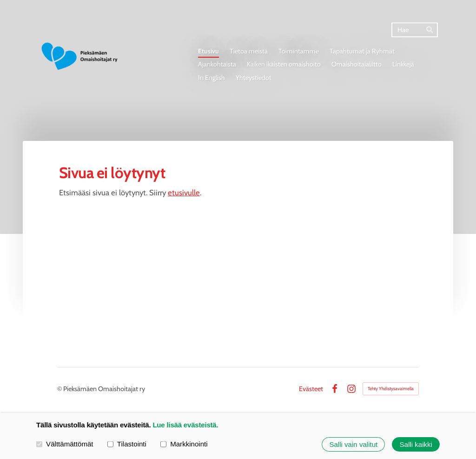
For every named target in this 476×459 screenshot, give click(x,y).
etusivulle (184, 193)
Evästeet (311, 389)
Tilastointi (127, 444)
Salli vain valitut (353, 444)
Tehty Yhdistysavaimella (391, 389)
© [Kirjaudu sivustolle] (60, 389)
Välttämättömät (65, 444)
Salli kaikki (416, 444)
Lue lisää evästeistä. (185, 425)
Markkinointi (184, 444)
